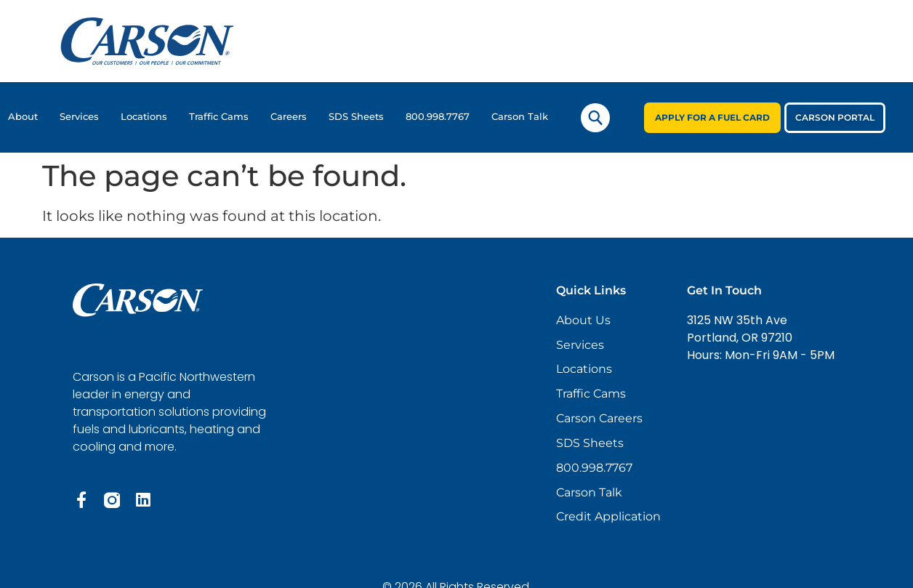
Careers (289, 117)
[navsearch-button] (595, 118)
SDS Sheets (356, 117)
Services (79, 117)
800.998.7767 (438, 117)
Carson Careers (599, 419)
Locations (144, 117)
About (23, 117)
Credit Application (608, 518)
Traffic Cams (219, 117)
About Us (583, 320)
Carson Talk (520, 117)
